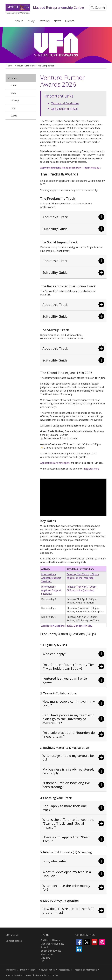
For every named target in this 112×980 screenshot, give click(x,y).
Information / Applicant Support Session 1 (51, 578)
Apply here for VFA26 (64, 109)
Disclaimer (11, 970)
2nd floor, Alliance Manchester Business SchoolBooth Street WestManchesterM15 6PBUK (52, 951)
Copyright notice (47, 970)
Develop (15, 101)
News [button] (57, 21)
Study (13, 93)
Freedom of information (85, 970)
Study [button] (31, 21)
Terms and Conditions (65, 103)
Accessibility (64, 970)
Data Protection (28, 970)
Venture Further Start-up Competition (35, 66)
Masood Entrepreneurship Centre (58, 7)
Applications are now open (55, 463)
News (13, 108)
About (14, 85)
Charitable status (14, 975)
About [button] (19, 21)
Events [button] (70, 21)
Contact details (14, 941)
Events (14, 116)
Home (8, 21)
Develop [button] (44, 21)
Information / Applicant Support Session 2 (51, 590)
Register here (92, 469)
